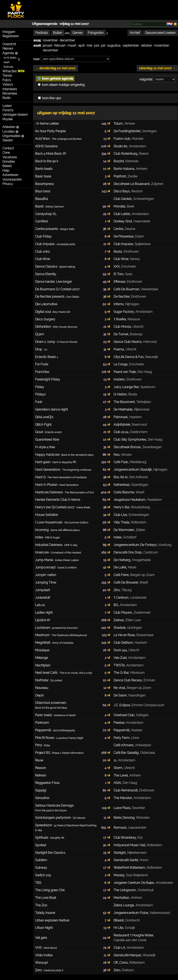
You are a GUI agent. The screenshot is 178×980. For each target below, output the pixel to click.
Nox (116, 455)
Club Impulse (123, 244)
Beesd (144, 154)
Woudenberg (140, 507)
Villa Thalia (121, 522)
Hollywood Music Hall (129, 845)
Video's (8, 85)
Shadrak (120, 628)
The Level (121, 775)
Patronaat (121, 417)
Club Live (120, 515)
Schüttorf (130, 537)
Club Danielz (123, 199)
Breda (133, 394)
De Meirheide (123, 409)
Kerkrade (132, 161)
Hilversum (137, 673)
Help (6, 171)
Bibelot (119, 920)
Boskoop (136, 334)
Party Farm (122, 738)
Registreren (11, 36)
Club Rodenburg (125, 154)
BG (116, 605)
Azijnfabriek (122, 425)
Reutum (137, 191)
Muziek (7, 119)
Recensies (10, 93)
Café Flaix (121, 462)
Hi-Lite (118, 928)
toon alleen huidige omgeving (61, 85)
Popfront (120, 176)
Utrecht (138, 327)
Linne (135, 738)
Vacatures (10, 157)
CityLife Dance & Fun (129, 357)
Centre (118, 229)
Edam (139, 236)
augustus (114, 45)
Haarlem (135, 417)
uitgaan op (66, 113)
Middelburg (138, 462)
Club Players (123, 613)
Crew (6, 153)
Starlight (120, 853)
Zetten (140, 530)
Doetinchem (139, 432)
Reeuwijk (151, 357)
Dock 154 (120, 650)
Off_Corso (121, 963)
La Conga (121, 364)
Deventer (138, 808)
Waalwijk (149, 955)
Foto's (7, 80)
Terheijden (144, 402)
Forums (8, 110)
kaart (6, 62)
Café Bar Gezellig (126, 753)
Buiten (58, 33)
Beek (130, 206)
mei (89, 45)
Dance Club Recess (128, 680)
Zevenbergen (152, 447)
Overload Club (124, 715)
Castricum (151, 552)
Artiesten (9, 127)
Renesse (134, 319)
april (81, 45)
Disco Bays (122, 191)
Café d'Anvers (124, 745)
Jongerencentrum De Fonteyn (135, 545)
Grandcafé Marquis (127, 955)
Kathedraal (121, 485)
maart (72, 45)
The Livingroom (125, 890)
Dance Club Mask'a (128, 342)
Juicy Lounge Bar (126, 387)
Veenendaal (149, 289)
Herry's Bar (121, 507)
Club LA (119, 948)
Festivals (42, 33)
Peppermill (121, 730)
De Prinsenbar (124, 236)
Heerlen (137, 730)
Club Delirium (123, 643)
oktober (146, 45)
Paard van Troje (125, 372)
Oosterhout (145, 890)
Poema (119, 349)
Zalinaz (119, 620)
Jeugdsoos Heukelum (129, 500)
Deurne (130, 229)
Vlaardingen (139, 485)
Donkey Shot (123, 221)
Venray (135, 259)
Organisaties (11, 136)
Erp (140, 838)
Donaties (9, 162)
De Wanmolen (124, 530)
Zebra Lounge (124, 905)
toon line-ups (50, 98)
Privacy (8, 184)
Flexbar (119, 723)
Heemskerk (142, 221)
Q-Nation (120, 394)
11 (115, 760)
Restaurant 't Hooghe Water (133, 935)
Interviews (10, 89)
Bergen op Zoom (142, 575)
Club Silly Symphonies (130, 440)
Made (132, 567)
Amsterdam (138, 146)
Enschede (128, 267)
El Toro (118, 274)
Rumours (120, 828)
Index (118, 537)
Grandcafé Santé (126, 860)
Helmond (150, 342)
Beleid (7, 166)
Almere (130, 124)
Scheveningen (144, 199)
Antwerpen (143, 745)
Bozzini (119, 161)
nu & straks (10, 58)
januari (47, 45)
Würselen (143, 818)
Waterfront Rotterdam (129, 868)
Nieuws (8, 48)
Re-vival (119, 688)
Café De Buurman (126, 289)
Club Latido (122, 214)
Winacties (13, 71)
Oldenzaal (147, 753)
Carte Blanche (124, 492)
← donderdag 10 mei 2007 (55, 68)
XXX (117, 267)
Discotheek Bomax (127, 447)
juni (97, 45)
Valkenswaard (160, 913)
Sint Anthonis (138, 477)
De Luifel (120, 567)
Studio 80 (120, 146)
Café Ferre (121, 575)
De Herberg (122, 560)
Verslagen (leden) (15, 115)
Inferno (119, 304)
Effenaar (119, 282)
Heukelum (154, 500)
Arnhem (142, 169)
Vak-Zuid (120, 658)
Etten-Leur (133, 620)
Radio (6, 98)
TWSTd (119, 665)
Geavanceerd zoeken (160, 33)
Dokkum (128, 970)
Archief (135, 33)
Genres (78, 33)
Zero (117, 970)
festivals (8, 67)
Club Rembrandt (126, 790)
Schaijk (130, 928)
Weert (140, 492)
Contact (8, 148)
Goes (129, 274)
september (131, 45)
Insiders (119, 379)
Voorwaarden (12, 179)
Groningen (149, 131)
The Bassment (124, 402)
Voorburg (165, 545)
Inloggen (9, 32)
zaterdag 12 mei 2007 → (157, 68)
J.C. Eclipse (122, 705)
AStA (117, 783)
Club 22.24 (121, 432)
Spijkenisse (142, 244)
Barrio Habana (124, 169)
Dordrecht (133, 920)
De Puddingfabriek (127, 131)
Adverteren (10, 175)
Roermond (139, 425)
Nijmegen (132, 304)
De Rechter (121, 297)
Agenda (8, 53)
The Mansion (123, 798)
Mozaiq (119, 875)
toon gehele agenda (56, 79)
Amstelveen (164, 883)
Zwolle (132, 176)
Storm (118, 768)
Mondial (119, 206)
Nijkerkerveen (137, 853)
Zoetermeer (142, 613)
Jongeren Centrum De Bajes (134, 883)
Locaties (8, 132)
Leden (7, 106)
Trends (7, 76)
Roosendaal (145, 635)
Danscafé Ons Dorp (128, 552)
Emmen (149, 680)
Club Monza (122, 327)
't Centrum (121, 598)
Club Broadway (125, 838)
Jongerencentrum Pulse (131, 913)
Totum (118, 124)
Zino (117, 590)
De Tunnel (121, 334)
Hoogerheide (141, 560)
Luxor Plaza (122, 808)
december (67, 40)
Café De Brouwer (126, 582)
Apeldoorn (148, 387)
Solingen (142, 715)
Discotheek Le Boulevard (132, 184)
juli (103, 45)
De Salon (120, 695)
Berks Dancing (124, 818)
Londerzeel (138, 598)
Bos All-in (121, 477)
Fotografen (96, 33)
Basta (118, 252)
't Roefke (120, 319)
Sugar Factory (124, 312)
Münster (138, 139)
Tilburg (126, 590)
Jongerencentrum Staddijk (133, 470)
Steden (8, 140)
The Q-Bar (121, 673)
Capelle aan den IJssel (130, 940)
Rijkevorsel (142, 409)
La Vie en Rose (124, 635)
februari (60, 45)
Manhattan (121, 898)
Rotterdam (139, 522)
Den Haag (145, 372)
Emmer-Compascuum (148, 705)
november (50, 40)
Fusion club (122, 139)
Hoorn (144, 860)
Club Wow (121, 259)
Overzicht (9, 44)
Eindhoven (131, 252)
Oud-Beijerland (137, 875)
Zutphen (157, 184)
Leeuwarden (137, 828)
